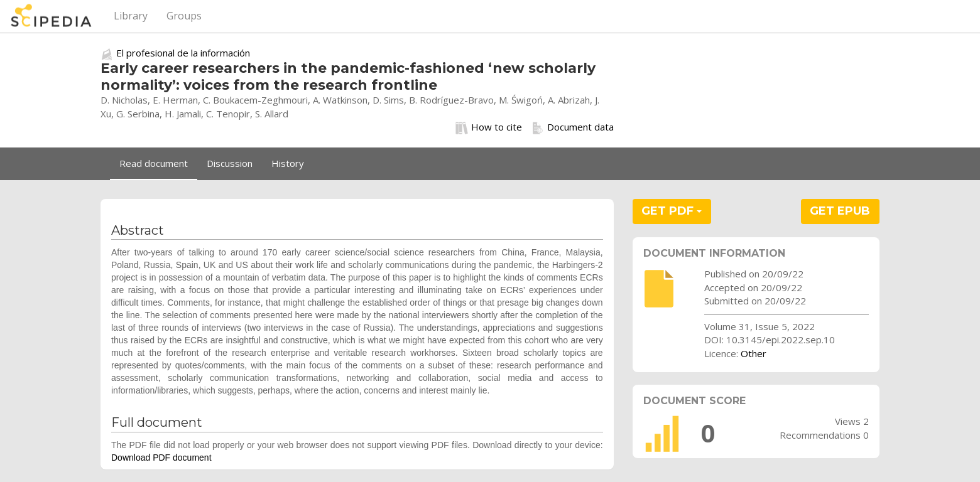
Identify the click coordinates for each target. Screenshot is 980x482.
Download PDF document (161, 458)
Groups (184, 16)
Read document (154, 163)
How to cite (489, 127)
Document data (573, 127)
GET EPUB (840, 211)
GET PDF (672, 211)
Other (754, 353)
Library (131, 16)
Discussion (230, 163)
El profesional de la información (183, 53)
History (288, 163)
